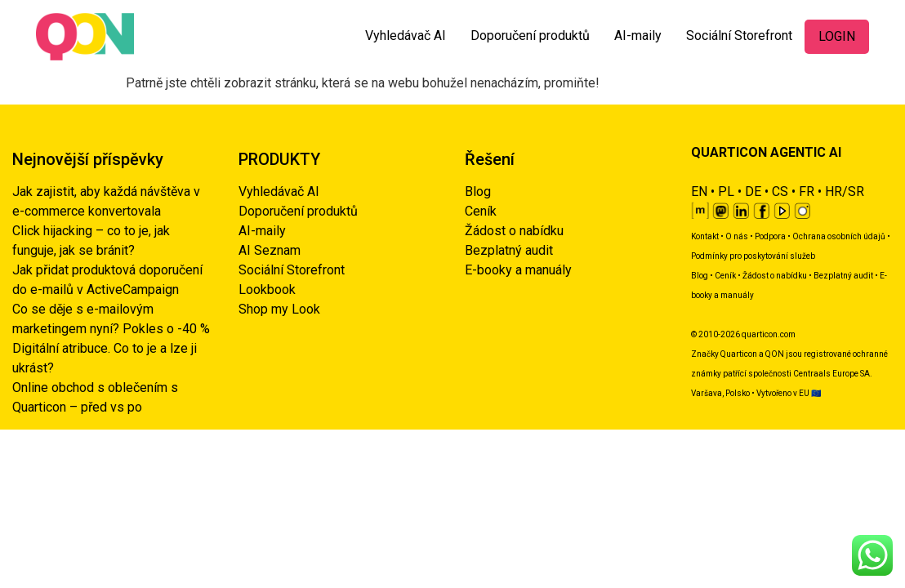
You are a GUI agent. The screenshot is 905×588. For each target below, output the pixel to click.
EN (699, 192)
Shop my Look (279, 309)
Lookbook (267, 290)
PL (726, 192)
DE (753, 192)
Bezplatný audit (509, 250)
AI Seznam (270, 250)
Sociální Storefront (739, 36)
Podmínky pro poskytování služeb (753, 256)
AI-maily (638, 36)
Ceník (481, 211)
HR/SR (845, 192)
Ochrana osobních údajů (839, 236)
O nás (737, 236)
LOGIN (837, 36)
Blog (478, 192)
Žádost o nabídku (514, 231)
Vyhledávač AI (406, 36)
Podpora (770, 236)
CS (780, 192)
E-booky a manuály (518, 270)
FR (807, 192)
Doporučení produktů (530, 36)
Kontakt (705, 236)
